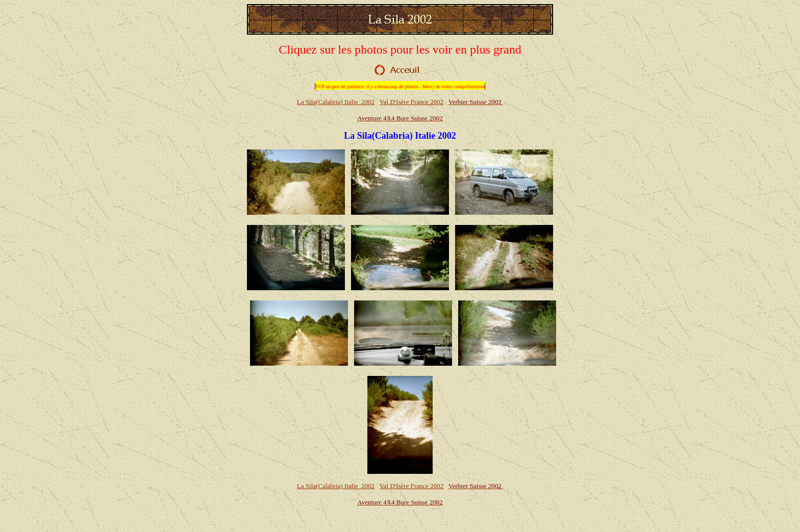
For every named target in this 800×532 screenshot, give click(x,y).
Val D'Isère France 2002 (411, 102)
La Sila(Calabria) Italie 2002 (336, 102)
